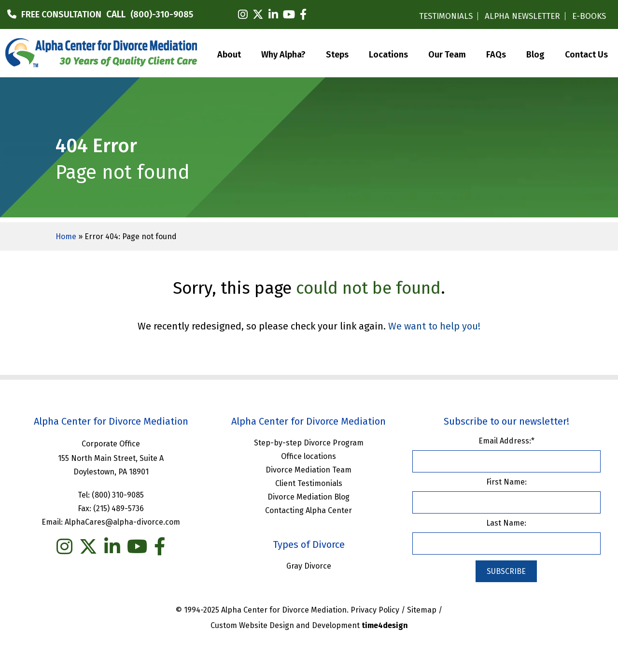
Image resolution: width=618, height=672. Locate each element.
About (229, 54)
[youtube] (289, 14)
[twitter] (258, 14)
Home (66, 236)
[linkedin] (273, 14)
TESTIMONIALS (446, 16)
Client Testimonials (309, 483)
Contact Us (586, 54)
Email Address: (506, 441)
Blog (535, 54)
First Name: (506, 482)
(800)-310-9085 (162, 14)
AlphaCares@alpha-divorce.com (122, 522)
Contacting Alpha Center (309, 510)
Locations (388, 54)
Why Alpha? (283, 54)
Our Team (447, 54)
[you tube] (137, 547)
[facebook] (303, 14)
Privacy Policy (375, 610)
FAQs (496, 54)
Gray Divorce (309, 566)
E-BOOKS (589, 16)
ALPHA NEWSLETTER (522, 16)
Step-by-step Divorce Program (309, 443)
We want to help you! (434, 326)
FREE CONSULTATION (61, 14)
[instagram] (243, 14)
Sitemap (422, 610)
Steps (337, 54)
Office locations (309, 456)
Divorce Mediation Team (309, 470)
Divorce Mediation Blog (309, 497)
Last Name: (506, 523)
